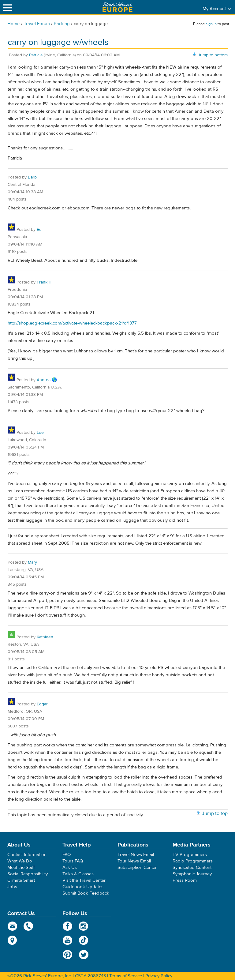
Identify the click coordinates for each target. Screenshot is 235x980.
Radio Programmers (193, 861)
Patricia (36, 55)
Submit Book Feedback (86, 893)
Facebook (67, 926)
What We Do (20, 861)
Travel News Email (136, 855)
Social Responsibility (28, 874)
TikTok (84, 940)
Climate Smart (21, 880)
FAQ (67, 855)
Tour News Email (134, 861)
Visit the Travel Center (84, 880)
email (12, 926)
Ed (39, 230)
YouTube (67, 940)
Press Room (185, 880)
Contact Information (27, 855)
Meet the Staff (21, 867)
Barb (32, 177)
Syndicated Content (192, 867)
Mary (32, 562)
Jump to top (215, 813)
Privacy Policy (159, 976)
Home (14, 24)
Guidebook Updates (83, 887)
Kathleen (45, 637)
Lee (40, 433)
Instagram (84, 926)
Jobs (12, 887)
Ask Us (70, 867)
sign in (211, 24)
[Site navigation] (8, 7)
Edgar (42, 704)
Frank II (44, 282)
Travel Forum (37, 24)
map (12, 940)
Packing (62, 24)
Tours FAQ (73, 861)
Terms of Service (126, 976)
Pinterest (67, 955)
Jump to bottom (213, 55)
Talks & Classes (78, 874)
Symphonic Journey (192, 874)
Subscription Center (137, 867)
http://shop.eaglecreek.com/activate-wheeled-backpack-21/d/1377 (72, 323)
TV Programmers (190, 855)
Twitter (84, 955)
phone (29, 926)
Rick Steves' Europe (117, 7)
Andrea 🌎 (47, 380)
